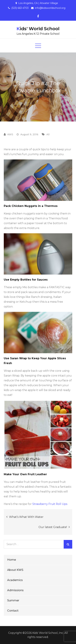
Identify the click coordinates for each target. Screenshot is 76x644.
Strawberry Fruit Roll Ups (50, 504)
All (48, 134)
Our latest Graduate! (53, 527)
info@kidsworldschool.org (50, 8)
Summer (13, 600)
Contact (13, 611)
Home (12, 560)
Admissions (15, 590)
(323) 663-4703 (20, 8)
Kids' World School (38, 29)
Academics (15, 580)
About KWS (15, 570)
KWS (10, 134)
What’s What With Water (26, 517)
